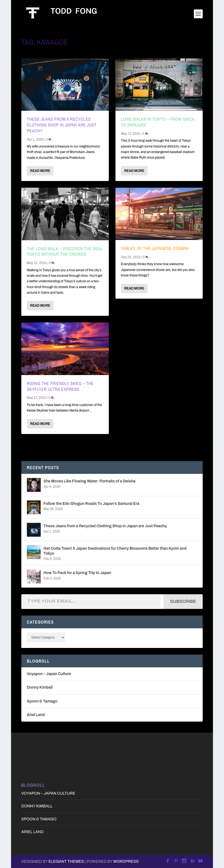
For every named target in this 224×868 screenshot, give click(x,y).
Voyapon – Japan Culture (49, 674)
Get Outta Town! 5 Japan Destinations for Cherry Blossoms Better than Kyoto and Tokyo (115, 551)
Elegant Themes (66, 861)
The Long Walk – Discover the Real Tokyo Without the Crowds (65, 251)
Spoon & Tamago (42, 701)
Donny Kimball (40, 687)
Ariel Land (36, 715)
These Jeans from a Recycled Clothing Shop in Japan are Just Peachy (62, 125)
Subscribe (183, 601)
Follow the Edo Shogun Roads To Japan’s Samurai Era (91, 504)
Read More (40, 171)
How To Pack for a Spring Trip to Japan (77, 573)
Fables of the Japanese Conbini (155, 248)
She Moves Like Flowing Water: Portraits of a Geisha (90, 481)
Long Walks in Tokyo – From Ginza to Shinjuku (158, 122)
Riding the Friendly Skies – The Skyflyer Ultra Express (60, 386)
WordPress (126, 861)
